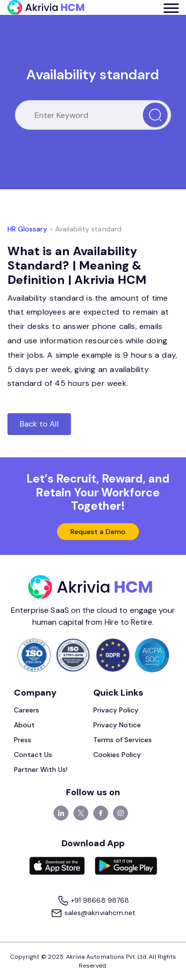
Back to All (39, 424)
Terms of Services (123, 740)
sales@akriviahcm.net (93, 913)
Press (23, 740)
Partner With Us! (41, 769)
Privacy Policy (116, 710)
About (24, 725)
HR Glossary (27, 229)
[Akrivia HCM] (46, 7)
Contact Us (33, 755)
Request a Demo (98, 532)
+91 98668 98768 (93, 901)
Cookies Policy (117, 755)
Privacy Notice (117, 725)
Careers (27, 710)
